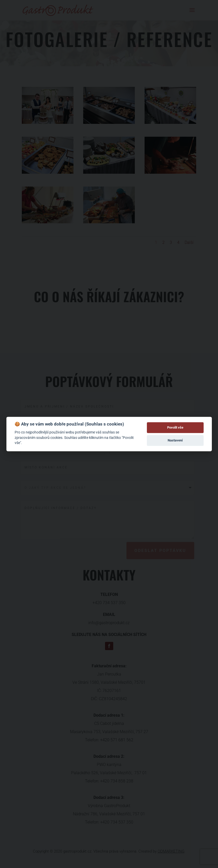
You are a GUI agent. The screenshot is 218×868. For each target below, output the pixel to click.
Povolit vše (175, 427)
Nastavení (175, 440)
